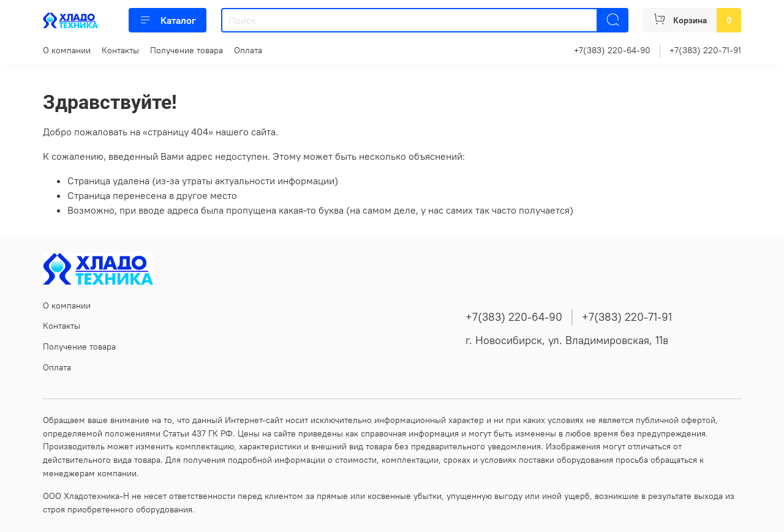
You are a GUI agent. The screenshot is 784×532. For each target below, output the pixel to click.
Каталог (168, 20)
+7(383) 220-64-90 (612, 50)
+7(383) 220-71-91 (705, 50)
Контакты (120, 50)
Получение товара (187, 50)
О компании (67, 50)
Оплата (248, 50)
